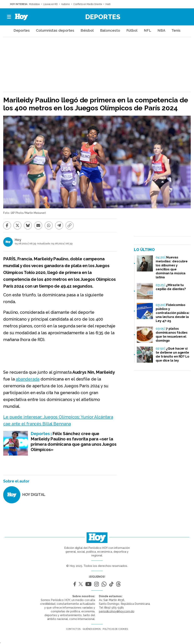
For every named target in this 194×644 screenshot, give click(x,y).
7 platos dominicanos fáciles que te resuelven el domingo (172, 335)
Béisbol (87, 30)
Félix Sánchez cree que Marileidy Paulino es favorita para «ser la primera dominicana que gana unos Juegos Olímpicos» (74, 442)
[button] (9, 17)
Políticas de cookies (115, 629)
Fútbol (132, 30)
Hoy (18, 240)
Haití (108, 4)
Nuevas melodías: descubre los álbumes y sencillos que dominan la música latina (172, 267)
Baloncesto (110, 30)
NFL (147, 30)
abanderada (28, 379)
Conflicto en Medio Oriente (88, 4)
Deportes (103, 17)
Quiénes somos (92, 629)
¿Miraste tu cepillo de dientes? (171, 287)
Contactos (73, 629)
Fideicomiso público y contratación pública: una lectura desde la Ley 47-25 (173, 313)
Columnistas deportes (55, 30)
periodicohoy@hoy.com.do (117, 611)
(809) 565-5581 (114, 608)
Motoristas (34, 4)
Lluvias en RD (50, 4)
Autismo (65, 4)
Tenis (176, 30)
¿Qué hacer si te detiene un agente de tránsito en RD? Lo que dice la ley (172, 354)
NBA (161, 30)
